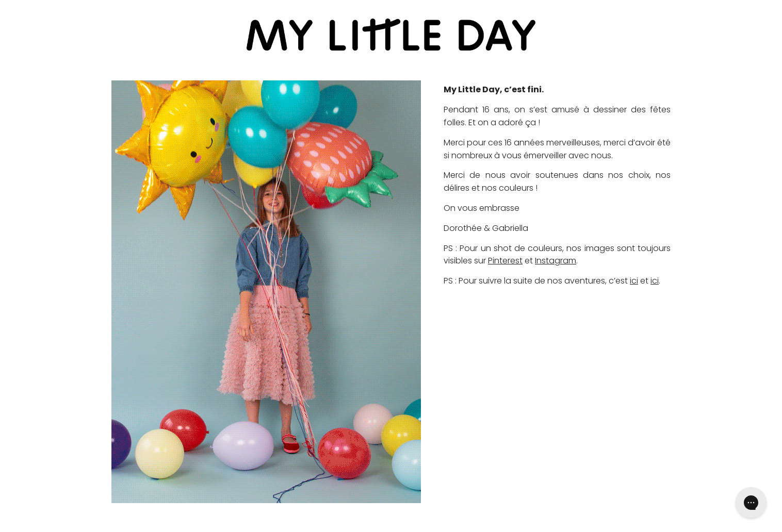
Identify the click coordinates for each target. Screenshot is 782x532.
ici (634, 281)
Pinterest (505, 261)
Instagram (556, 261)
